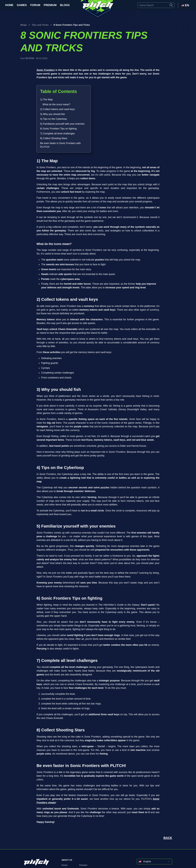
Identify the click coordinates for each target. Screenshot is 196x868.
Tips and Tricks (40, 25)
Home (9, 5)
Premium (50, 5)
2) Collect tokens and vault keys (57, 109)
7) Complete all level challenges (57, 134)
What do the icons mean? (56, 104)
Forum (35, 5)
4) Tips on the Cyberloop (53, 119)
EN (185, 5)
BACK (168, 838)
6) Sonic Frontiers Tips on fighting (58, 129)
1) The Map (46, 100)
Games (22, 5)
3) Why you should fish (53, 114)
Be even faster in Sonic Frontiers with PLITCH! (60, 145)
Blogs (65, 5)
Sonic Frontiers (46, 70)
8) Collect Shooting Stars (54, 138)
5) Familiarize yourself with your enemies (62, 124)
